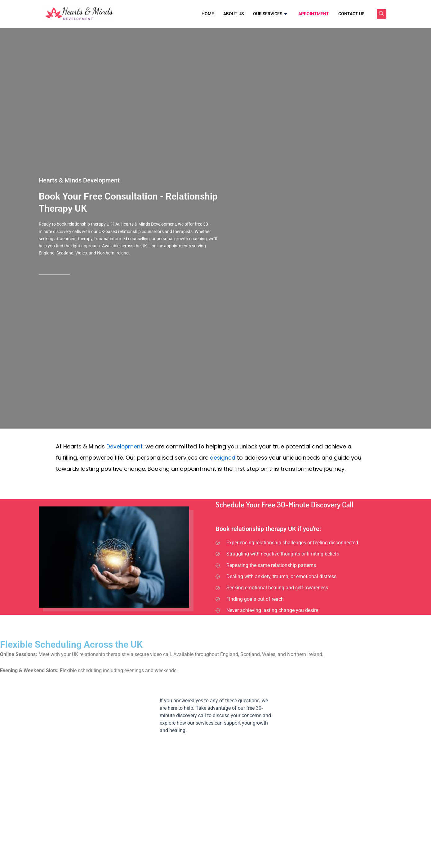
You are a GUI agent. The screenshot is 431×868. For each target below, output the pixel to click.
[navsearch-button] (381, 14)
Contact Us (351, 14)
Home (208, 14)
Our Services (271, 14)
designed (223, 458)
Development (125, 446)
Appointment (314, 14)
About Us (233, 14)
